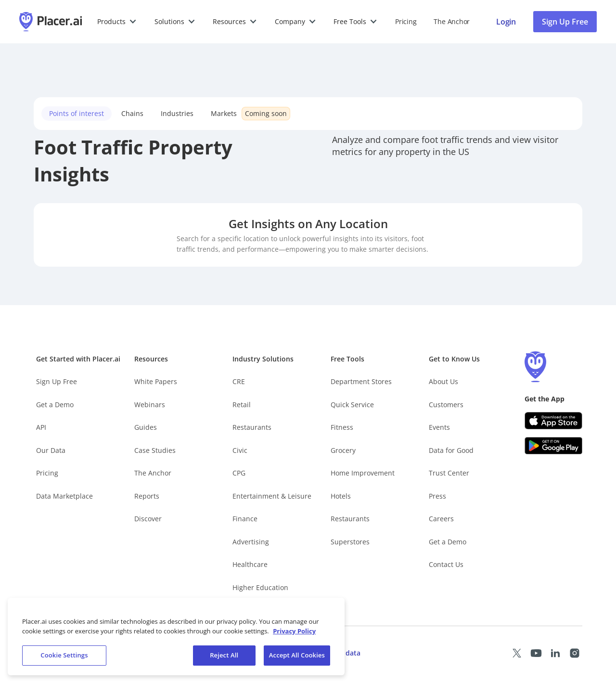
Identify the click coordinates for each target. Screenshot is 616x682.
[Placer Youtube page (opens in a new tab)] (536, 653)
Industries (177, 113)
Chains (132, 113)
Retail (242, 405)
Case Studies (155, 450)
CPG (239, 473)
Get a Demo (55, 405)
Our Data (51, 450)
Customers (446, 405)
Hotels (341, 496)
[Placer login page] (506, 22)
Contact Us (446, 564)
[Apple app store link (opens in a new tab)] (553, 421)
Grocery (343, 450)
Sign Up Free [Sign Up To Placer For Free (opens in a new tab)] (565, 22)
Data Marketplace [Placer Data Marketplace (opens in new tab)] (64, 496)
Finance (245, 519)
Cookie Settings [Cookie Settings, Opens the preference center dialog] (64, 659)
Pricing (406, 21)
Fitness (342, 427)
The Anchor (153, 473)
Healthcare (250, 564)
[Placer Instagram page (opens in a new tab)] (575, 653)
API (41, 427)
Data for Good (451, 450)
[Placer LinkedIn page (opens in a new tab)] (555, 653)
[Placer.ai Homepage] (51, 22)
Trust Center (449, 473)
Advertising (251, 542)
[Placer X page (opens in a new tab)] (517, 653)
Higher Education (260, 587)
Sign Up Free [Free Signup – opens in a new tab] (57, 381)
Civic (240, 450)
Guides (146, 427)
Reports (147, 496)
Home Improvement (363, 473)
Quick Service (352, 405)
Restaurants (252, 427)
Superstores (350, 542)
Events (439, 427)
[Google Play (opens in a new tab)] (553, 446)
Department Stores (361, 381)
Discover (148, 519)
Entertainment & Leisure (272, 496)
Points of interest (77, 113)
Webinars (150, 405)
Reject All (224, 659)
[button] (117, 22)
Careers (441, 519)
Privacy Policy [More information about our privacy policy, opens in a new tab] (294, 634)
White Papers (156, 381)
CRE (239, 381)
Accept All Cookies (297, 659)
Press (437, 496)
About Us (443, 381)
